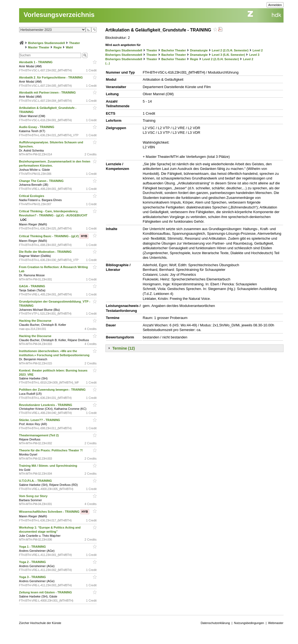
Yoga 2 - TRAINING (33, 562)
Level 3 (254, 55)
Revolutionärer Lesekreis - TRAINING (46, 405)
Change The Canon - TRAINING (42, 181)
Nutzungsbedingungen (249, 623)
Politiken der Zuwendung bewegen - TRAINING (53, 390)
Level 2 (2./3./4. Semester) (230, 50)
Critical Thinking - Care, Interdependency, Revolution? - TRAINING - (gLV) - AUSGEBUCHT (54, 216)
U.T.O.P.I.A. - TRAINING (36, 481)
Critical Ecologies (32, 196)
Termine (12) (124, 348)
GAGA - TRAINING (33, 286)
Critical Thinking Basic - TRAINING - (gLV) (54, 236)
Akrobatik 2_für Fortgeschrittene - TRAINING (51, 77)
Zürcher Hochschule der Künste (40, 623)
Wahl (69, 47)
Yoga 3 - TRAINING (33, 577)
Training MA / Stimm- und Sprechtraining (49, 466)
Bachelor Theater (174, 50)
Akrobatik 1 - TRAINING (36, 62)
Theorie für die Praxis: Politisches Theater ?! (51, 450)
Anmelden (275, 5)
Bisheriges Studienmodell (47, 43)
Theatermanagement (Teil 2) (39, 435)
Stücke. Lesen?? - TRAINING (40, 420)
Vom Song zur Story (34, 496)
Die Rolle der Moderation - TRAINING (46, 252)
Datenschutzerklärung (215, 623)
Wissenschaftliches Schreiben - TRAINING (54, 512)
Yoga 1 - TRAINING (33, 547)
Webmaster (276, 623)
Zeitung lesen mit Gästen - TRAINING (46, 592)
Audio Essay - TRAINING (37, 127)
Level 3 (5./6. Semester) (229, 55)
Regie (58, 47)
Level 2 (258, 50)
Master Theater (39, 47)
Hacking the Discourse (36, 321)
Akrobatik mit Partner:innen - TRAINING (48, 92)
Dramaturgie (199, 50)
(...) (108, 63)
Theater (75, 43)
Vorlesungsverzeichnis (59, 15)
